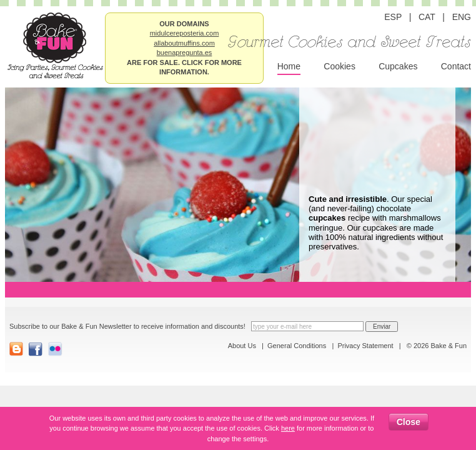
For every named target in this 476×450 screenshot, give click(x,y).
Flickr (55, 349)
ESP (393, 17)
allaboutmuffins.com (184, 43)
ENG (462, 17)
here (288, 428)
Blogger (17, 349)
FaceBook (36, 349)
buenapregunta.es (185, 52)
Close (409, 422)
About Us (242, 346)
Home (289, 66)
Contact (456, 66)
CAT (427, 17)
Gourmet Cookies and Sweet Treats (350, 43)
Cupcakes (398, 66)
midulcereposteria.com (185, 33)
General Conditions (297, 346)
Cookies (340, 66)
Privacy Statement (365, 346)
